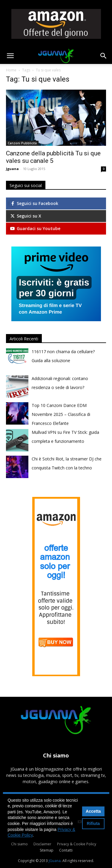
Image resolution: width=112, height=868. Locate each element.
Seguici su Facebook (34, 203)
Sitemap (47, 850)
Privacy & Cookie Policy (77, 844)
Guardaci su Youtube (35, 228)
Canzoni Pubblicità (22, 143)
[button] (10, 56)
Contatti (66, 850)
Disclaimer (42, 844)
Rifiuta (93, 823)
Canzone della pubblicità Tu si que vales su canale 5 (53, 157)
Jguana (12, 169)
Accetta (93, 811)
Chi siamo (19, 844)
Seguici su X (25, 216)
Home (11, 70)
